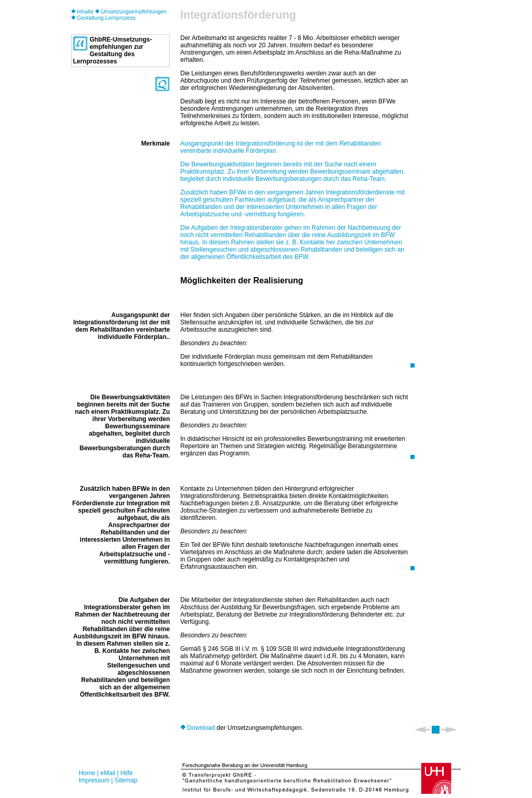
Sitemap (126, 780)
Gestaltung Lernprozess (103, 18)
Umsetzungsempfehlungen (131, 11)
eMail (108, 773)
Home (87, 773)
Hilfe (127, 773)
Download (198, 728)
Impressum (94, 780)
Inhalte (82, 11)
